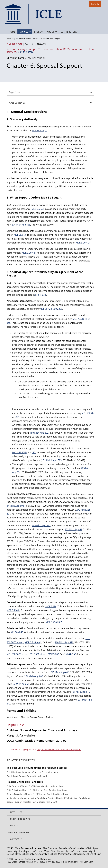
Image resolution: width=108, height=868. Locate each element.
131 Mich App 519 (81, 692)
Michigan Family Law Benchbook (26, 58)
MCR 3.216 (51, 606)
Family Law (12, 776)
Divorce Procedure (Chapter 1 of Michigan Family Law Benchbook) (37, 794)
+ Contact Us (15, 839)
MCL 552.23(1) (39, 131)
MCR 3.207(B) (29, 253)
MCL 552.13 (20, 235)
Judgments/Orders (31, 772)
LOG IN (95, 4)
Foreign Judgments (51, 772)
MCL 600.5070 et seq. (18, 654)
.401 (17, 417)
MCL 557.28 (46, 309)
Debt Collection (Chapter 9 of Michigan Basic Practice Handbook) (37, 790)
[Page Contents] (50, 103)
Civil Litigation (13, 772)
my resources (26, 38)
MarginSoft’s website (21, 735)
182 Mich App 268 (34, 676)
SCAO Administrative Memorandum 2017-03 (36, 741)
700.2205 (58, 309)
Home (12, 32)
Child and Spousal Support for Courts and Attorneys (42, 730)
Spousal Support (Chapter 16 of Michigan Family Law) (32, 802)
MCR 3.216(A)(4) (33, 642)
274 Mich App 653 (21, 225)
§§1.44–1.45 (70, 654)
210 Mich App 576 (64, 642)
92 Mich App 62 (21, 684)
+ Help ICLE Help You (19, 832)
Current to (35, 44)
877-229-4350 (54, 862)
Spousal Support (27, 776)
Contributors (70, 32)
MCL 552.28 (88, 413)
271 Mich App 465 (60, 672)
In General (42, 776)
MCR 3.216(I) (13, 610)
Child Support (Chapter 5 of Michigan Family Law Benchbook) (35, 786)
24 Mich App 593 (15, 506)
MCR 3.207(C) (83, 243)
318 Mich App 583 (52, 460)
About (52, 32)
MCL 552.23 (38, 209)
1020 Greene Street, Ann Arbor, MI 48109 (26, 862)
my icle (16, 38)
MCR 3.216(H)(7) (54, 622)
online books (38, 38)
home (9, 38)
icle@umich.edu (70, 862)
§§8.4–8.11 (41, 295)
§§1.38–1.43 (17, 632)
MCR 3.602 (53, 654)
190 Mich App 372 (39, 433)
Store (39, 32)
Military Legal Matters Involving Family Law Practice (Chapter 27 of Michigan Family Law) (48, 798)
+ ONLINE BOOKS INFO (19, 819)
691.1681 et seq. (38, 654)
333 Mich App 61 (73, 529)
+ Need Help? (15, 812)
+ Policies (14, 826)
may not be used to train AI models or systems (59, 749)
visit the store (26, 52)
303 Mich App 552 (41, 525)
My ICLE (25, 32)
